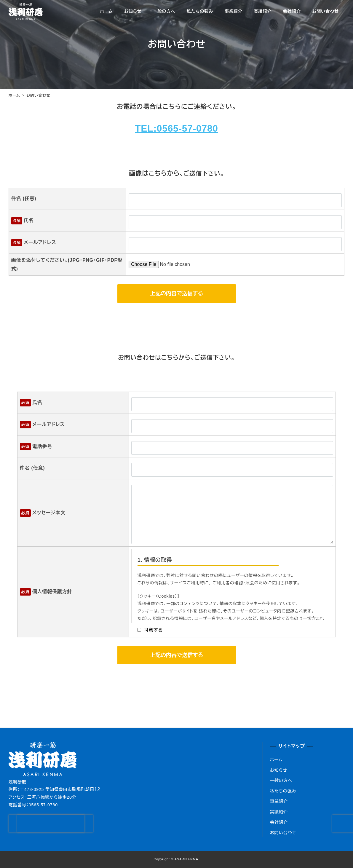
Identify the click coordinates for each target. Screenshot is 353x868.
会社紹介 (279, 822)
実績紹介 (279, 812)
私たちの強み (283, 791)
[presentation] (55, 824)
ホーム (276, 760)
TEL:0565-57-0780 (177, 128)
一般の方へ (281, 781)
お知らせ (279, 770)
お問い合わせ (283, 833)
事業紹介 (279, 801)
